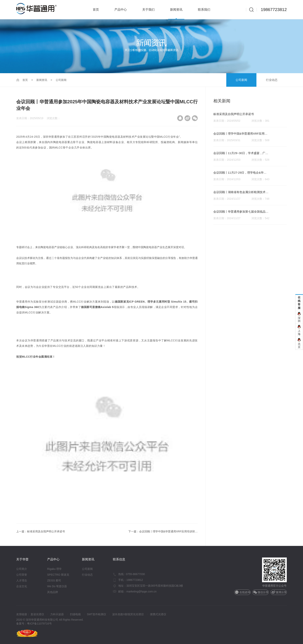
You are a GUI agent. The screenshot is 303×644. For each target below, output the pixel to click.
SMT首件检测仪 (97, 614)
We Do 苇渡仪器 (57, 586)
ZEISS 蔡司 (54, 580)
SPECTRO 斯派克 (58, 575)
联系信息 (119, 559)
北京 (299, 345)
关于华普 (22, 559)
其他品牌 (53, 592)
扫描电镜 (75, 614)
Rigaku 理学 (54, 569)
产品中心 (121, 10)
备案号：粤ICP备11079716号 (34, 624)
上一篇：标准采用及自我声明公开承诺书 (41, 531)
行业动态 (272, 80)
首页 (96, 10)
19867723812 (274, 10)
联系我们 (204, 10)
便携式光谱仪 (158, 614)
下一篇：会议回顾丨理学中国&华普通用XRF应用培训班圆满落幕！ (163, 532)
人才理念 (22, 580)
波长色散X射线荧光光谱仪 (128, 614)
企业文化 (22, 586)
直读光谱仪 (37, 614)
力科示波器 (57, 614)
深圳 (299, 319)
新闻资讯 (176, 10)
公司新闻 (241, 80)
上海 (299, 332)
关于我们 (148, 10)
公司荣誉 (22, 575)
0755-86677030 (135, 574)
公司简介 (22, 569)
